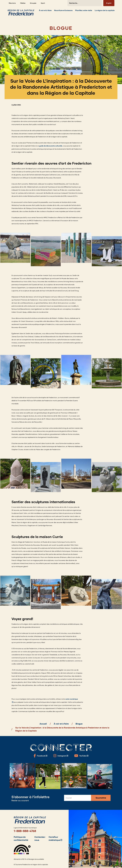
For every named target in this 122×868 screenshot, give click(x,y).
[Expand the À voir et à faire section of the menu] (45, 11)
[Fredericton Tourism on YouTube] (81, 756)
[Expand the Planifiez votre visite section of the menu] (84, 11)
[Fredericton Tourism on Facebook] (40, 756)
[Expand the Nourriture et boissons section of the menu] (63, 11)
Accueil (43, 724)
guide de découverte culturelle (51, 146)
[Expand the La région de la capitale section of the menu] (105, 11)
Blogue (79, 724)
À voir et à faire (61, 724)
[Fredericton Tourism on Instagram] (61, 756)
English (109, 3)
